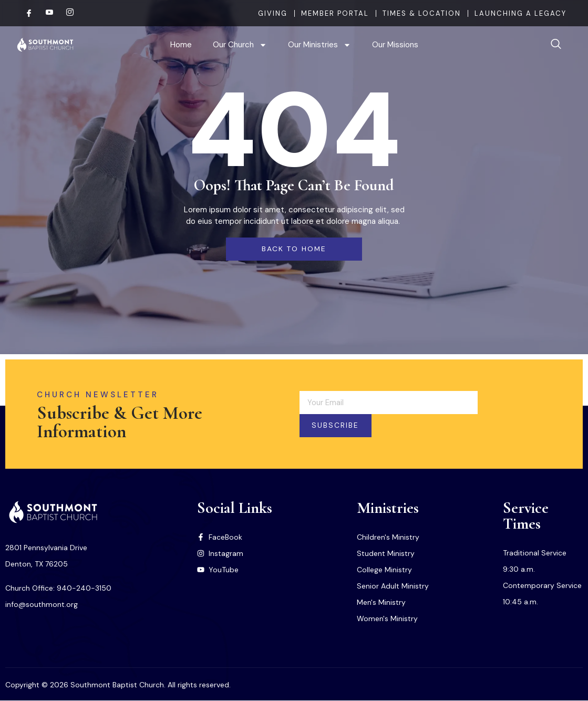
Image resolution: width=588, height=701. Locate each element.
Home (181, 45)
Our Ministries (319, 45)
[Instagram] (66, 13)
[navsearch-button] (556, 45)
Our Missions (395, 45)
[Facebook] (25, 13)
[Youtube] (45, 13)
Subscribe (339, 426)
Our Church (240, 45)
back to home (294, 249)
